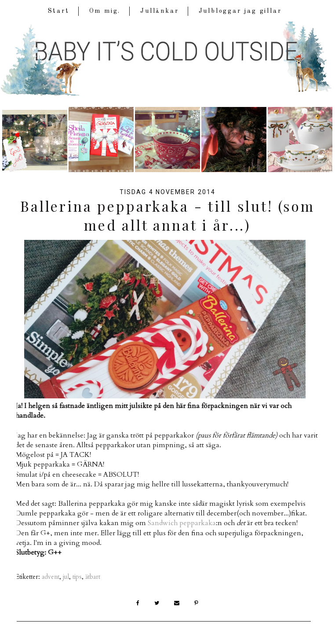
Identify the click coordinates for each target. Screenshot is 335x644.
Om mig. (105, 11)
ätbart (93, 577)
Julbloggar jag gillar (240, 11)
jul (66, 577)
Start (59, 11)
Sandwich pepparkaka (182, 523)
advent (51, 577)
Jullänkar (159, 11)
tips (77, 577)
